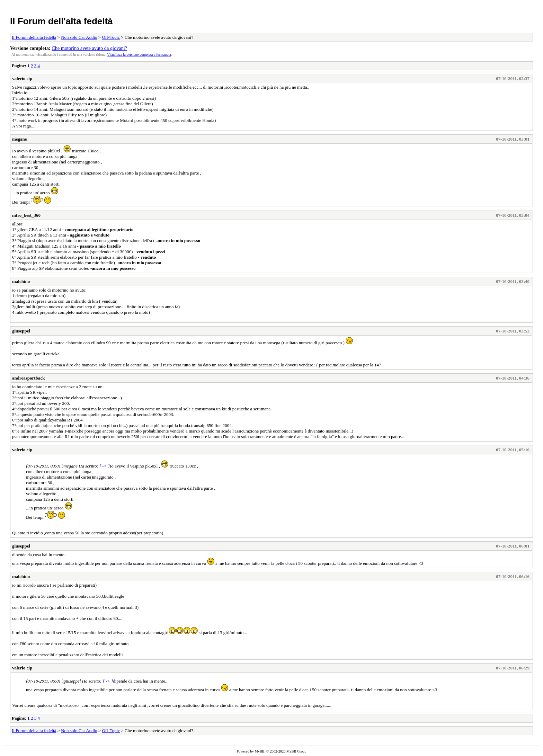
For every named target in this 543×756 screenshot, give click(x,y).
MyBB (259, 751)
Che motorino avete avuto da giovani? (89, 48)
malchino (21, 281)
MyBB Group (296, 751)
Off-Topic (111, 37)
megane (20, 139)
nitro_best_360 (26, 215)
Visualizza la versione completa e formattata (139, 55)
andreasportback (28, 378)
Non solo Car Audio (79, 37)
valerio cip (22, 78)
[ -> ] (105, 466)
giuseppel (21, 331)
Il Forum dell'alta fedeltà (61, 21)
